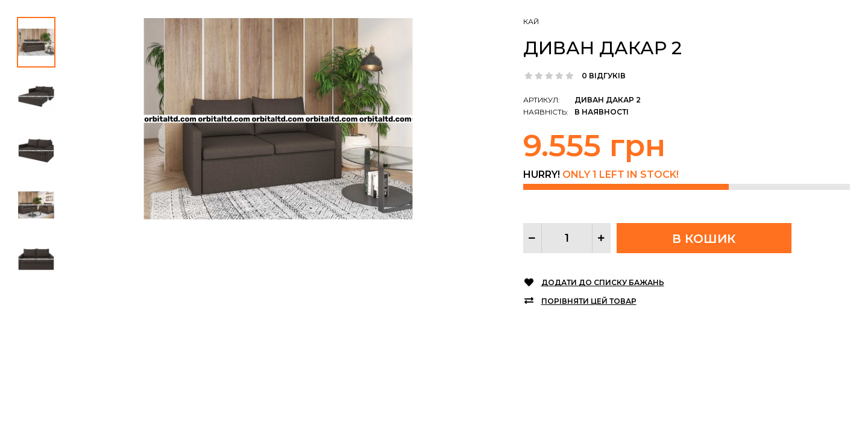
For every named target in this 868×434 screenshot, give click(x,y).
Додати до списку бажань (603, 282)
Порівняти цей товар (589, 301)
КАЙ (531, 21)
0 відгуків (604, 76)
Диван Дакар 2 (602, 48)
